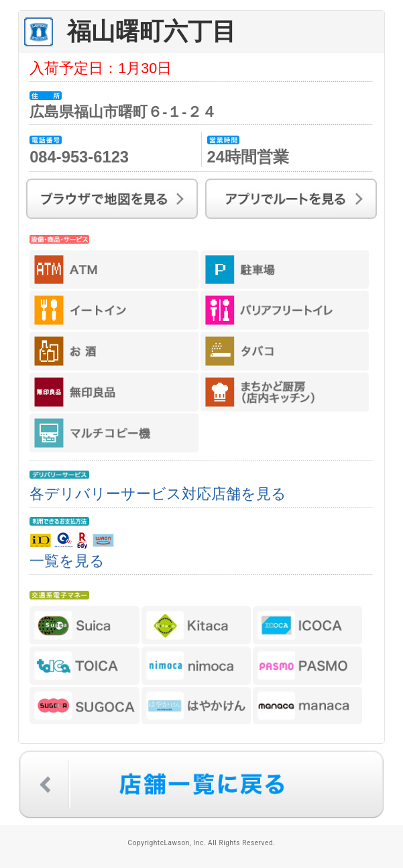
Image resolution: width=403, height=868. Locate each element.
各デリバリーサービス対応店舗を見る (158, 494)
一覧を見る (67, 561)
